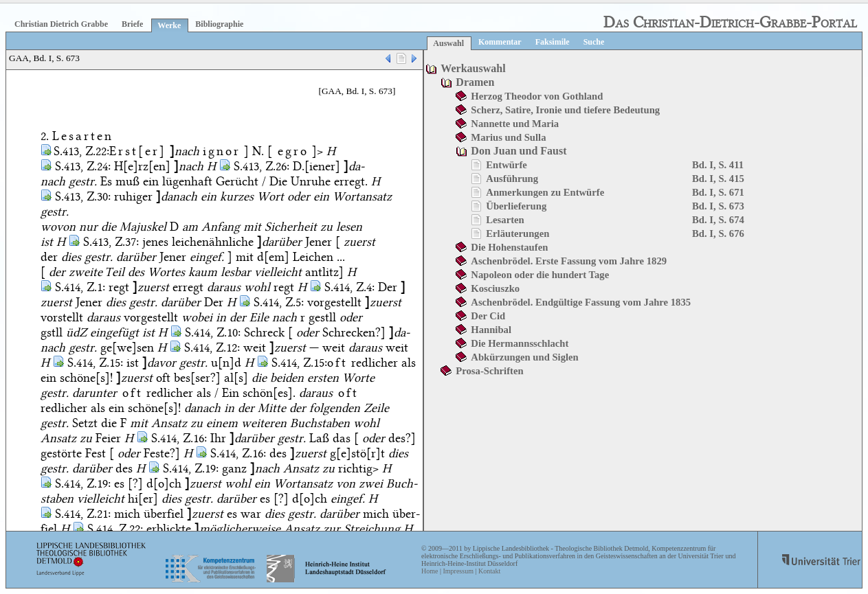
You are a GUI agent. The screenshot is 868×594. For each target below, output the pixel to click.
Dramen (475, 82)
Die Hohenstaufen (509, 247)
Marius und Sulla (508, 137)
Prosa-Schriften (489, 371)
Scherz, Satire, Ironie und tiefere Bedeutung (565, 110)
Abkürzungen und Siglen (524, 357)
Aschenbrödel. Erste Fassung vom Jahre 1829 (569, 261)
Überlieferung (516, 206)
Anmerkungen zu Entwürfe (545, 192)
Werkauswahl (473, 68)
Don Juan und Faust (519, 151)
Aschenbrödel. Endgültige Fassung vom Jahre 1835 (581, 302)
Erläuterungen (518, 233)
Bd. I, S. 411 (718, 165)
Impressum (458, 571)
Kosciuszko (495, 288)
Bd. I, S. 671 (718, 192)
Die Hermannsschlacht (520, 343)
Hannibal (491, 330)
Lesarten (505, 220)
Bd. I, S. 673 (718, 206)
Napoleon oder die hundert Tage (540, 275)
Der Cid (488, 316)
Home (430, 571)
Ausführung (512, 179)
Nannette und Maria (515, 124)
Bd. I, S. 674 (718, 220)
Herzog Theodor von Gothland (537, 96)
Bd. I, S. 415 (718, 179)
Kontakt (489, 571)
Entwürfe (506, 165)
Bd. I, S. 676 (718, 233)
